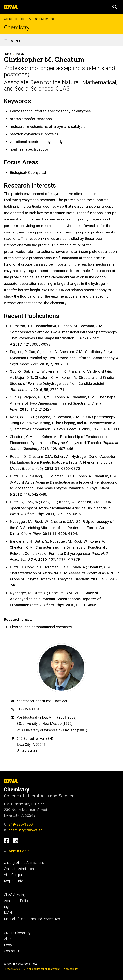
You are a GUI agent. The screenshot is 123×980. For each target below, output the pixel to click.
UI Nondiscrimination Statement (42, 969)
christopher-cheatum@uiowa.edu (42, 701)
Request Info (14, 881)
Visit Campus (14, 875)
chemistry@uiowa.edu (24, 830)
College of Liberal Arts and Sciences (29, 19)
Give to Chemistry (17, 933)
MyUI (8, 907)
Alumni (9, 939)
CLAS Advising (15, 895)
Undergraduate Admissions (24, 863)
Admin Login (19, 851)
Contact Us (12, 951)
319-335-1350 (18, 824)
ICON (8, 913)
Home (7, 54)
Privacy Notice (12, 969)
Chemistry (17, 27)
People (20, 54)
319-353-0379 (28, 709)
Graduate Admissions (20, 869)
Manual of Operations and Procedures (32, 919)
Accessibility (71, 969)
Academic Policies (18, 901)
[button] (115, 7)
